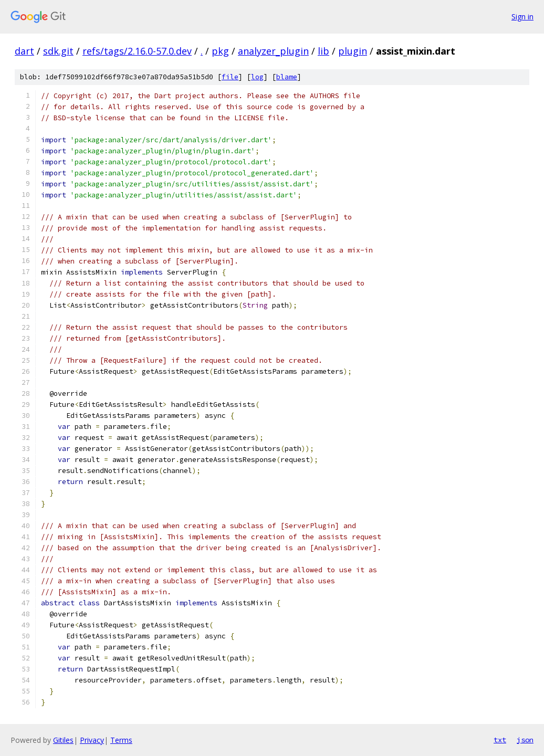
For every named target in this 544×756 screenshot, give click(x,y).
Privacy (92, 740)
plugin (353, 51)
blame (287, 77)
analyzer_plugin (273, 51)
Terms (121, 740)
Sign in (522, 17)
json (525, 740)
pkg (220, 51)
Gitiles (63, 740)
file (230, 77)
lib (323, 51)
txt (500, 740)
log (257, 77)
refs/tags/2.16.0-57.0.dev (137, 51)
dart (24, 51)
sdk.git (58, 51)
